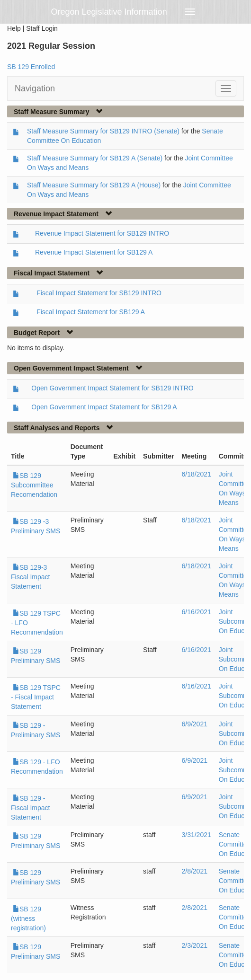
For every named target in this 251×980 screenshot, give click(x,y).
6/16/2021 (196, 612)
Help (14, 28)
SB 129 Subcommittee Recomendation (34, 485)
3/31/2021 (196, 835)
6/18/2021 (196, 474)
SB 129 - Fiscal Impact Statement (30, 808)
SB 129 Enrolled (31, 67)
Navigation (35, 88)
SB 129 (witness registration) (28, 918)
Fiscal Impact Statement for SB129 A (91, 312)
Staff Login (42, 28)
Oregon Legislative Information (109, 12)
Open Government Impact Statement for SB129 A (104, 407)
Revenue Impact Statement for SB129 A (94, 252)
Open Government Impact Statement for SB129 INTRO (112, 388)
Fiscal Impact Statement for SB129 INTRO (99, 293)
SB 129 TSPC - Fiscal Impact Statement (36, 697)
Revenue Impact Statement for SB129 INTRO (102, 233)
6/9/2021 (194, 724)
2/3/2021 (194, 945)
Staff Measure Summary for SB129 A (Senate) (95, 158)
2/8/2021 (194, 871)
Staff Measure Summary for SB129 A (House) (94, 185)
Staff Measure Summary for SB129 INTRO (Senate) (103, 131)
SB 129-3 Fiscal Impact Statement (30, 577)
